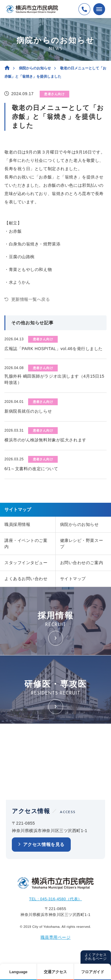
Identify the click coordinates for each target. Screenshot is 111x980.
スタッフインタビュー (26, 563)
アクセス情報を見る (44, 844)
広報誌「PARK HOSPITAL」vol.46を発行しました (54, 349)
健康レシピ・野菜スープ (82, 544)
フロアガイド (93, 972)
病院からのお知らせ (35, 68)
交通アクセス (55, 972)
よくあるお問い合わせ (26, 579)
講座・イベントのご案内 (26, 544)
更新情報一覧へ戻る (31, 299)
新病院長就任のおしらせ (28, 411)
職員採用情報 (17, 524)
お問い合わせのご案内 (82, 563)
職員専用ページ (56, 937)
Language (18, 972)
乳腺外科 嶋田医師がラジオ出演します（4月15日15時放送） (54, 379)
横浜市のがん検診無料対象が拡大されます (45, 440)
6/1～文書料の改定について (31, 469)
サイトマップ (73, 579)
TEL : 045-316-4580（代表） (55, 899)
